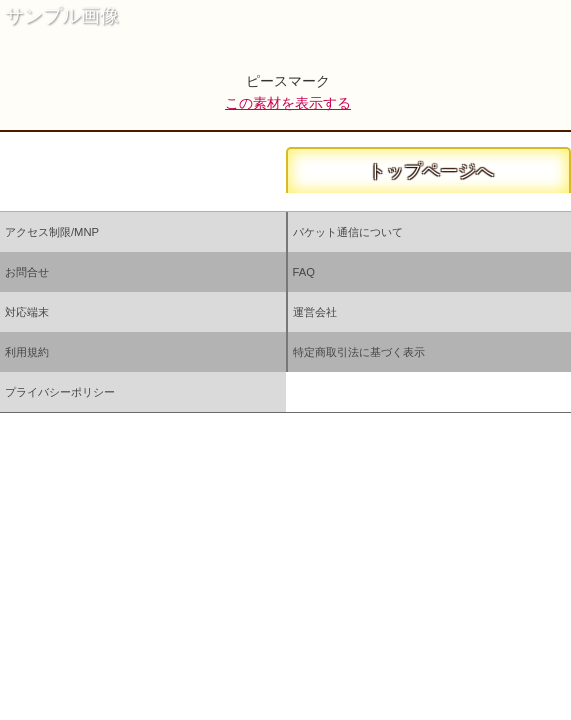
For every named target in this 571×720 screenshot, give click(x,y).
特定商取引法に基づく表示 (359, 352)
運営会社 (315, 312)
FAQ (304, 272)
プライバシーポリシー (60, 392)
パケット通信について (348, 232)
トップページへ (428, 171)
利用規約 (27, 352)
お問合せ (27, 272)
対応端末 (27, 312)
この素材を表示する (288, 103)
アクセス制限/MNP (52, 232)
